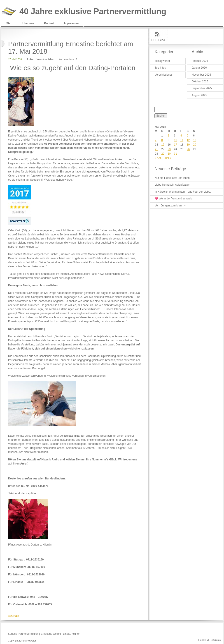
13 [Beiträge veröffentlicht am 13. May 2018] (195, 140)
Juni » (168, 158)
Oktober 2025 (200, 81)
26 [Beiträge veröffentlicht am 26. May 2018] (188, 149)
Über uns (28, 23)
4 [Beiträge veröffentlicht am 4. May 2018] (181, 136)
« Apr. (158, 158)
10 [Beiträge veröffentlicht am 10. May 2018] (176, 140)
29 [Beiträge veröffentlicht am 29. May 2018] (163, 154)
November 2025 (201, 75)
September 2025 (202, 88)
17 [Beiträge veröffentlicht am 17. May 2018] (176, 145)
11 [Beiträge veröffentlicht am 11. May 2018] (182, 140)
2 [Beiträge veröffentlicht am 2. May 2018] (168, 136)
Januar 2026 (199, 68)
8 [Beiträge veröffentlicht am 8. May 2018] (162, 140)
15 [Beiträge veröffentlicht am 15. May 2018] (163, 145)
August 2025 (199, 95)
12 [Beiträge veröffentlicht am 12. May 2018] (188, 140)
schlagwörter (162, 61)
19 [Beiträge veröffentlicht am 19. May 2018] (188, 145)
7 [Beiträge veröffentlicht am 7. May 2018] (156, 140)
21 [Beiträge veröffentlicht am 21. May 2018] (156, 149)
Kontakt (49, 23)
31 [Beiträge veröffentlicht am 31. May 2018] (176, 154)
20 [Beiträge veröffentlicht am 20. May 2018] (195, 145)
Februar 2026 (200, 61)
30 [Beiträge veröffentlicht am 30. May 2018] (169, 154)
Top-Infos (160, 68)
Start (9, 23)
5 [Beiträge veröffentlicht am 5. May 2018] (188, 136)
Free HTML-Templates (209, 640)
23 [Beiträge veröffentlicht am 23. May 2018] (169, 149)
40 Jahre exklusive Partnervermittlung (93, 12)
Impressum (71, 23)
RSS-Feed (158, 40)
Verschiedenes (164, 75)
